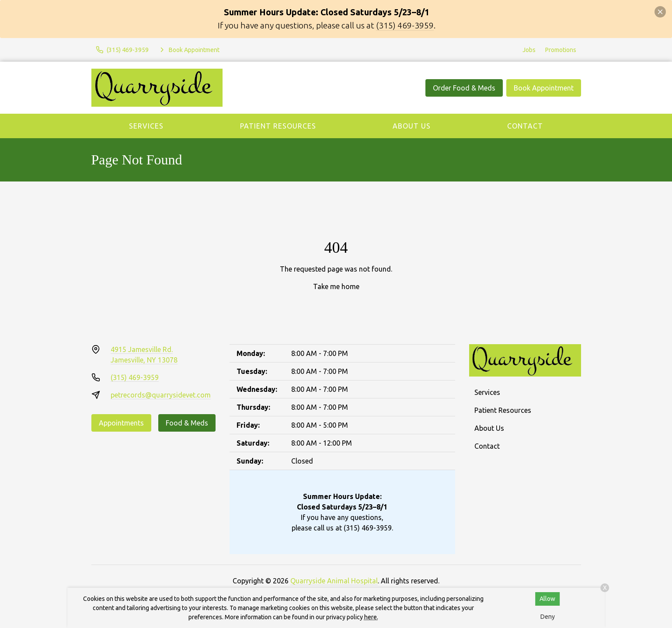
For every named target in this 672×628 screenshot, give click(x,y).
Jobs (529, 50)
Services (146, 126)
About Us (412, 126)
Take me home (336, 286)
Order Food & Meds (464, 88)
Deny (548, 617)
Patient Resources (278, 126)
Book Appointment (544, 88)
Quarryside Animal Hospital (334, 581)
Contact (525, 126)
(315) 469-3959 (405, 25)
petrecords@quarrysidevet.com (161, 395)
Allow (547, 599)
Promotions (561, 50)
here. (371, 617)
